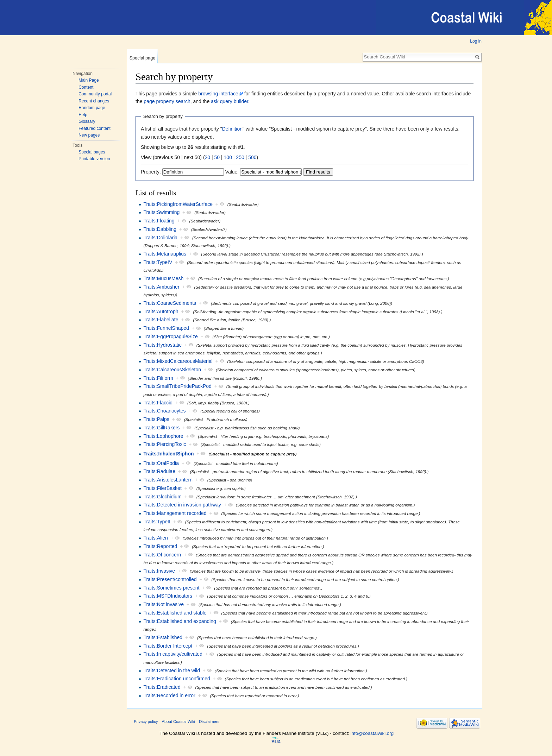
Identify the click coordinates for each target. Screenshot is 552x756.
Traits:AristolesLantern (168, 480)
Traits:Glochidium (162, 497)
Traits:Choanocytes (164, 411)
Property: (151, 172)
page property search (167, 101)
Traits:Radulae (159, 471)
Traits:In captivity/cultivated (173, 654)
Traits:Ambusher (161, 287)
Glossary (87, 121)
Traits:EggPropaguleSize (170, 336)
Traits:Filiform (158, 378)
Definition (232, 129)
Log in (476, 41)
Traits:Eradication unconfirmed (177, 679)
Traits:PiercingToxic (165, 444)
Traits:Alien (156, 538)
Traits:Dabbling (160, 229)
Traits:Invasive (159, 571)
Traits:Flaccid (158, 403)
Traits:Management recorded (175, 513)
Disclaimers (209, 722)
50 (217, 157)
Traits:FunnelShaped (166, 328)
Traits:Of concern (162, 555)
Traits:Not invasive (164, 604)
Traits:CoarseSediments (170, 303)
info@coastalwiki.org (372, 733)
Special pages (92, 152)
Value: (232, 172)
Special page (142, 58)
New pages (89, 135)
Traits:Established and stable (175, 613)
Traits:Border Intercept (168, 646)
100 (228, 157)
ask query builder (230, 101)
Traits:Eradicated (162, 687)
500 (252, 157)
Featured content (95, 128)
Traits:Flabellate (161, 320)
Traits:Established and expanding (180, 621)
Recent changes (94, 101)
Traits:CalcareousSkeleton (172, 370)
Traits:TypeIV (158, 262)
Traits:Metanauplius (165, 254)
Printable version (94, 159)
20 (208, 157)
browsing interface (218, 94)
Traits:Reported (160, 546)
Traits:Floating (159, 221)
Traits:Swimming (161, 212)
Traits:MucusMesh (163, 278)
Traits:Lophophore (163, 436)
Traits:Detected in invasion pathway (182, 505)
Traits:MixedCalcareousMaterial (178, 361)
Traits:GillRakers (161, 428)
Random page (92, 108)
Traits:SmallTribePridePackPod (177, 386)
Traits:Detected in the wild (172, 670)
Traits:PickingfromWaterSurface (178, 204)
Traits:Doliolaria (160, 238)
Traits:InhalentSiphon (168, 454)
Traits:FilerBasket (162, 488)
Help (83, 115)
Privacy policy (146, 722)
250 (240, 157)
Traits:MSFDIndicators (168, 596)
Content (86, 87)
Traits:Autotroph (161, 311)
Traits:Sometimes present (171, 588)
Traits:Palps (156, 419)
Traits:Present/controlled (170, 579)
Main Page (89, 80)
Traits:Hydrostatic (162, 345)
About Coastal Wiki (179, 722)
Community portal (95, 94)
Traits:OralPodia (161, 463)
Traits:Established (163, 637)
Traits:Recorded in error (169, 695)
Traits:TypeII (157, 522)
